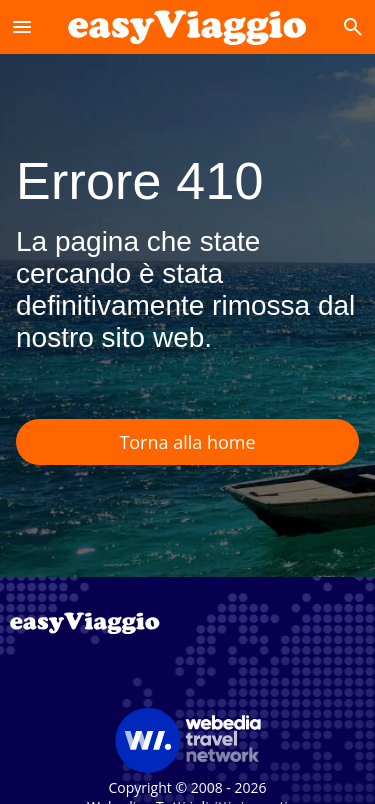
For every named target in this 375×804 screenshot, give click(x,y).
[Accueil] (187, 26)
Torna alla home (187, 442)
